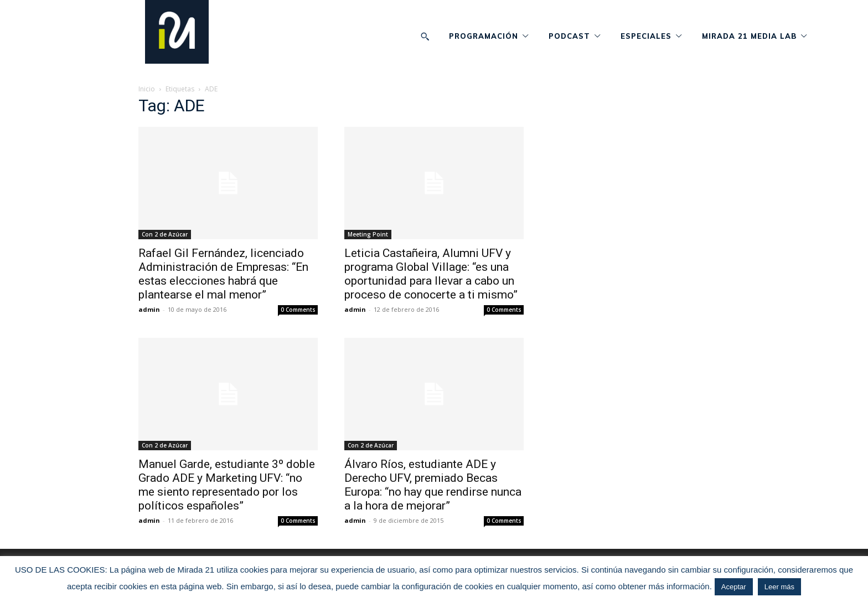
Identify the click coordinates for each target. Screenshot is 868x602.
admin (149, 309)
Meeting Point (368, 234)
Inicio (147, 89)
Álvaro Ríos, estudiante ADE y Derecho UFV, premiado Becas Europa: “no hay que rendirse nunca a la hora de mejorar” (433, 485)
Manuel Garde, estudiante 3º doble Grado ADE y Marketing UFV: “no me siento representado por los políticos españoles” (227, 485)
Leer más (779, 587)
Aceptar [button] (734, 587)
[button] (425, 36)
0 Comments (298, 310)
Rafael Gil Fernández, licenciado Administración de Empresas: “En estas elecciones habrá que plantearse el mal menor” (223, 274)
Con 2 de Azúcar (165, 234)
